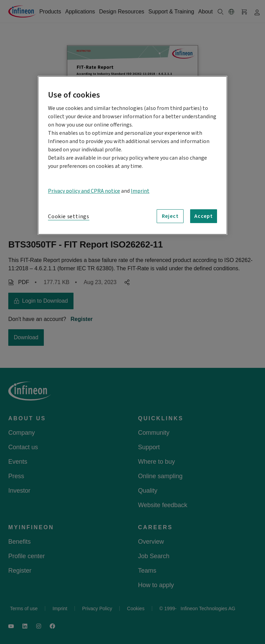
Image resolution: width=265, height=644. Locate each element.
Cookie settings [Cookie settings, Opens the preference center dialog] (69, 217)
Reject (170, 216)
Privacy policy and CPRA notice (84, 191)
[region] (132, 155)
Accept (204, 216)
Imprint (140, 191)
